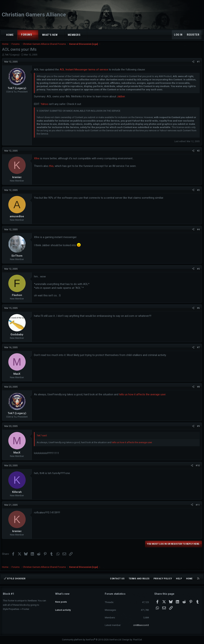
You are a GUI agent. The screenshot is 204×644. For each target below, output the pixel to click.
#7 (197, 351)
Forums (27, 35)
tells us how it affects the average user (143, 398)
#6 (197, 312)
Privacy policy (163, 579)
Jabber (122, 100)
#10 (197, 469)
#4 (197, 233)
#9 (197, 430)
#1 (197, 65)
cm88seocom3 (141, 625)
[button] (35, 35)
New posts (61, 600)
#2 (197, 154)
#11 (197, 508)
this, (52, 170)
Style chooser (15, 579)
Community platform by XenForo (92, 640)
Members (74, 35)
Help (179, 579)
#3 (197, 194)
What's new (50, 35)
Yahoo (45, 108)
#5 (197, 272)
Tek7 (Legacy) (13, 58)
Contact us (117, 579)
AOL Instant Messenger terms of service (85, 73)
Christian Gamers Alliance (34, 15)
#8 (197, 390)
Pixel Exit (138, 640)
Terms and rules (139, 579)
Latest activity (63, 607)
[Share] (192, 65)
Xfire (38, 162)
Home (10, 35)
